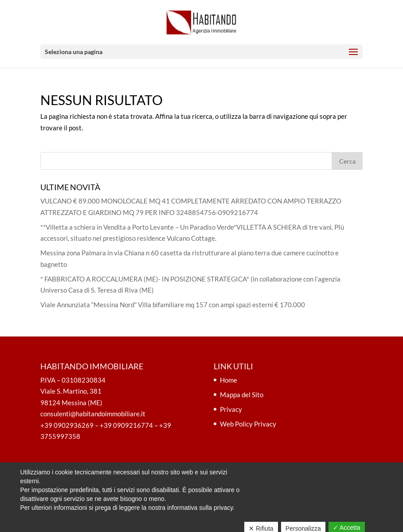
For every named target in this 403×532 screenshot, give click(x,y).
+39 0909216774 (126, 425)
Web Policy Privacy (248, 424)
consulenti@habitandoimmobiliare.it (93, 414)
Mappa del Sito (242, 395)
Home (229, 380)
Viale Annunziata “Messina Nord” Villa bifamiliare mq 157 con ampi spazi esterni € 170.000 (173, 305)
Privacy (231, 409)
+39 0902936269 (67, 425)
